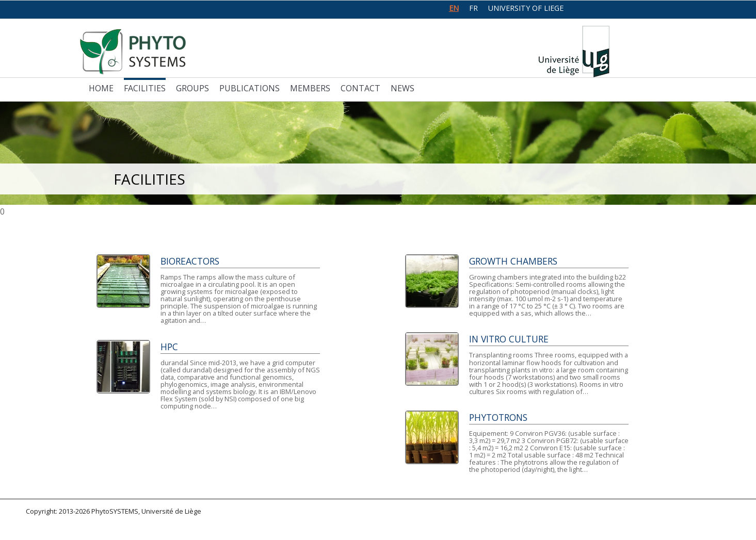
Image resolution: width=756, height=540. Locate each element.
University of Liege (526, 8)
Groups (192, 88)
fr (473, 8)
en (454, 8)
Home (101, 88)
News (403, 88)
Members (310, 88)
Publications (250, 88)
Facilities (145, 88)
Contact (360, 88)
